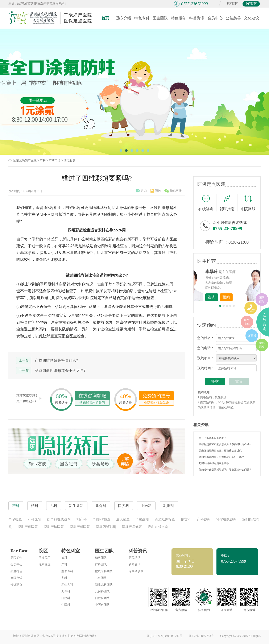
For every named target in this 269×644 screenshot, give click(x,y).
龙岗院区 (251, 4)
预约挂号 (262, 299)
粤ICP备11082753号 (201, 636)
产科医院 (34, 519)
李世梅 (233, 272)
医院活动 (134, 558)
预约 (156, 191)
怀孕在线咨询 (226, 519)
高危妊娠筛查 (165, 519)
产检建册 (142, 519)
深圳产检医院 (54, 527)
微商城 (252, 336)
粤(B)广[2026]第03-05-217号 (165, 636)
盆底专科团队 (104, 571)
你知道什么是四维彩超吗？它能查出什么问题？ (224, 470)
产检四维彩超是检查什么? (56, 360)
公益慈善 (233, 18)
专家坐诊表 (136, 571)
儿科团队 (101, 578)
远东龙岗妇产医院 (25, 160)
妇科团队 (101, 558)
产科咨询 (204, 519)
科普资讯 (197, 18)
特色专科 (142, 18)
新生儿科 (67, 585)
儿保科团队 (102, 591)
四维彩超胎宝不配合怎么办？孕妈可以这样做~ (224, 444)
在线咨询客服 (92, 399)
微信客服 (173, 191)
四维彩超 (70, 160)
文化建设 (252, 18)
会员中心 (215, 18)
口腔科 (66, 598)
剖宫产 (186, 519)
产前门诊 (55, 160)
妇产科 (82, 519)
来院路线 (248, 203)
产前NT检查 (101, 519)
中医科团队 (102, 605)
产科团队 (101, 564)
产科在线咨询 (158, 527)
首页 (105, 18)
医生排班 (247, 322)
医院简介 (16, 558)
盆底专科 (67, 571)
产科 (43, 160)
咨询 (141, 191)
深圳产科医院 (28, 527)
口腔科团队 (102, 598)
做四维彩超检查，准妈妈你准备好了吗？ (220, 457)
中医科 (66, 605)
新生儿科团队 (104, 585)
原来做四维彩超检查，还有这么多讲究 (219, 451)
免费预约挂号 (156, 399)
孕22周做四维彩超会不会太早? (60, 371)
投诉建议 (16, 585)
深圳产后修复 (132, 527)
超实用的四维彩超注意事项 (213, 463)
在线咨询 (207, 203)
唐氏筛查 (123, 519)
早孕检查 (15, 519)
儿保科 (66, 591)
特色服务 (178, 18)
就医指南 (228, 203)
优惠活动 (262, 345)
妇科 (64, 558)
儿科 (64, 578)
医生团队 (160, 18)
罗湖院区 (232, 4)
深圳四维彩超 (106, 527)
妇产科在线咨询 (59, 519)
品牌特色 (16, 571)
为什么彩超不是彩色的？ (212, 438)
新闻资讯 (134, 564)
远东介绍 (124, 18)
